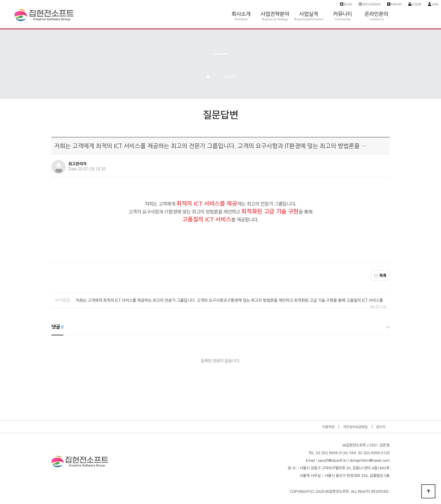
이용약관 (328, 427)
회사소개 (241, 6)
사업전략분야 (275, 6)
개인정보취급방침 (355, 427)
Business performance (309, 19)
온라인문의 (376, 6)
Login (415, 4)
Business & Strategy (275, 19)
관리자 (381, 427)
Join (433, 4)
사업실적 (309, 6)
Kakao (395, 4)
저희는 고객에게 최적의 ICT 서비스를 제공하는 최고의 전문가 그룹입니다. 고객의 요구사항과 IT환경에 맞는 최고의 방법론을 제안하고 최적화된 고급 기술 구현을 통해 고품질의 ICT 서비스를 (229, 300)
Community (343, 19)
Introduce (241, 19)
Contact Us (376, 19)
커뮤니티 (343, 6)
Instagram (370, 4)
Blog (346, 4)
